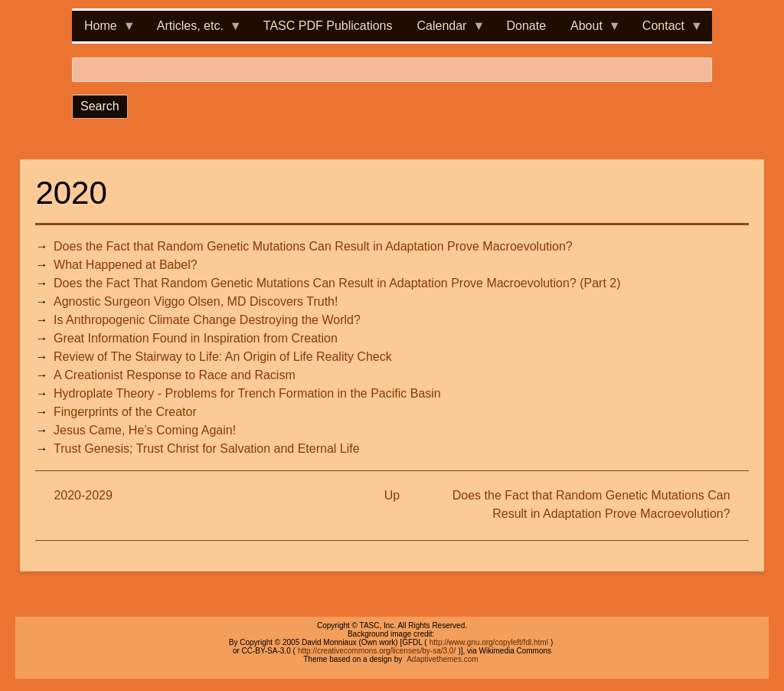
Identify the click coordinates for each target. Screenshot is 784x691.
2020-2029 (83, 495)
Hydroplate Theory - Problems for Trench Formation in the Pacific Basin (247, 393)
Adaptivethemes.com (442, 659)
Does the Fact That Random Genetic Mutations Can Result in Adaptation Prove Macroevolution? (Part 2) (337, 283)
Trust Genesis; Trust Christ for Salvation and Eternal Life (207, 449)
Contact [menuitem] (666, 30)
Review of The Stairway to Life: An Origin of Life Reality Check (223, 357)
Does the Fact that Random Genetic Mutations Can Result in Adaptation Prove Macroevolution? (313, 246)
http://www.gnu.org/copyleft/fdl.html (489, 642)
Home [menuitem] (104, 30)
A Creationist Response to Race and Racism (175, 375)
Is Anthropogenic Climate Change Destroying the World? (207, 320)
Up (392, 495)
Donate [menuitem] (526, 26)
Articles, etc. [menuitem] (193, 30)
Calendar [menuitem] (445, 30)
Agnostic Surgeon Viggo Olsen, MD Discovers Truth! (196, 301)
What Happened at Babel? (126, 265)
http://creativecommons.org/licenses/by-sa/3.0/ (377, 651)
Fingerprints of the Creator (125, 412)
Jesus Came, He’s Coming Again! (145, 430)
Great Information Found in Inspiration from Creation (196, 338)
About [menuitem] (590, 30)
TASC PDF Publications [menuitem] (328, 26)
